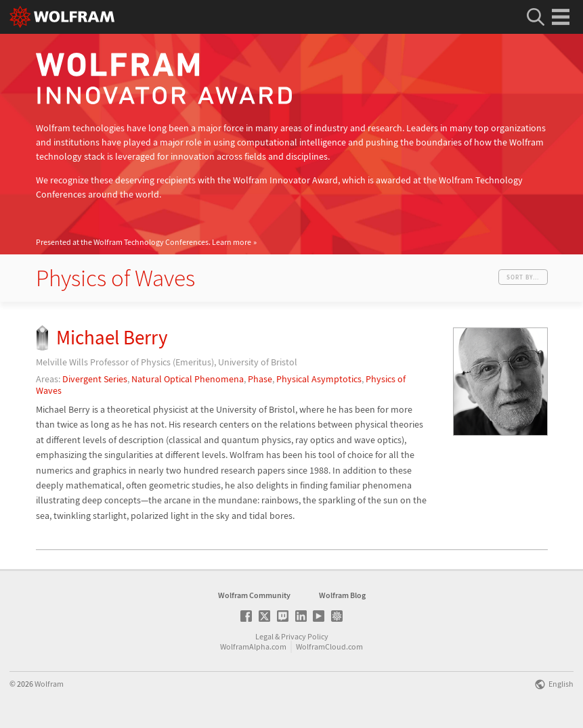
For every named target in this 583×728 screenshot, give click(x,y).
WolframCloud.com (329, 646)
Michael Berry (112, 337)
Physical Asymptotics (319, 379)
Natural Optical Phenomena (188, 379)
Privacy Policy (305, 636)
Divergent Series (95, 379)
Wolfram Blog (342, 595)
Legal (264, 636)
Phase (260, 379)
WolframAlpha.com (253, 646)
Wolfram (49, 684)
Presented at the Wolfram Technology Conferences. (144, 242)
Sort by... (523, 277)
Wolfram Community (254, 595)
